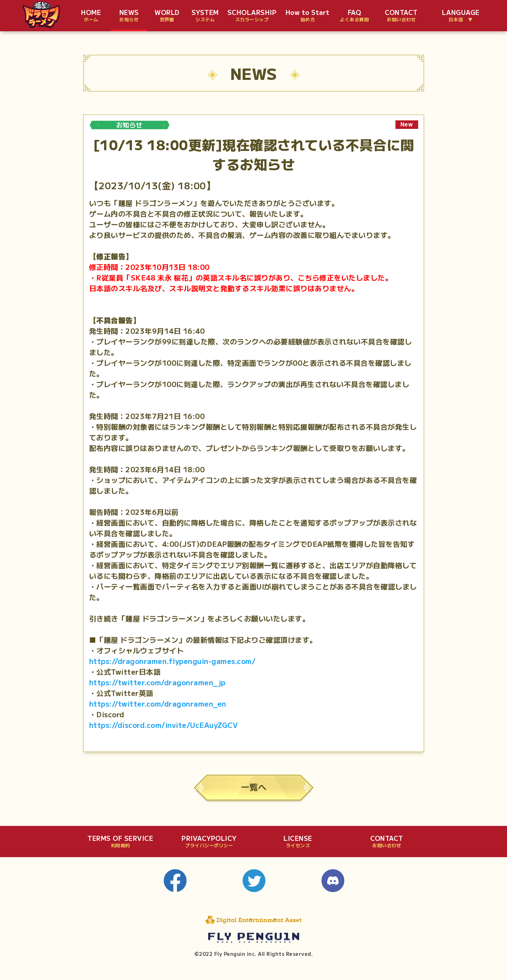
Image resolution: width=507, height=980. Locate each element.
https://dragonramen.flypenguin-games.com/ (172, 661)
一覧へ (254, 787)
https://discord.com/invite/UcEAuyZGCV (164, 725)
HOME (91, 16)
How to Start (308, 16)
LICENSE (298, 842)
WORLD (167, 16)
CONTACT (401, 16)
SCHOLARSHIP (252, 16)
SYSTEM (205, 16)
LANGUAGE (461, 16)
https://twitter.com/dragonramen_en (158, 704)
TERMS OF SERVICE (120, 842)
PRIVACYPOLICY (209, 842)
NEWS (129, 16)
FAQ (354, 16)
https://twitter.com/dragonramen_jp (157, 682)
